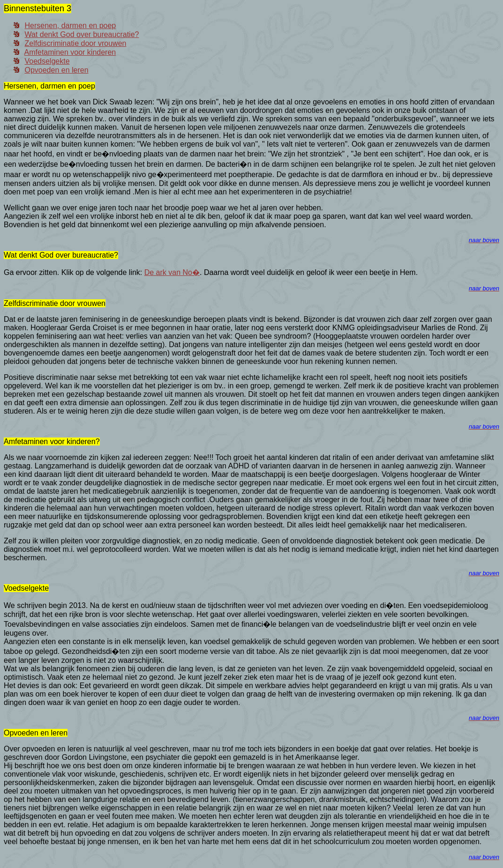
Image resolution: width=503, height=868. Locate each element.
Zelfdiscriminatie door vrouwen (75, 43)
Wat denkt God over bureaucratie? (82, 34)
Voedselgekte (47, 61)
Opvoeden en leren (56, 70)
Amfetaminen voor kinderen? (52, 441)
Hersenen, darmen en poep (70, 26)
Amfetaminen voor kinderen (70, 52)
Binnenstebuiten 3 (38, 8)
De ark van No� (172, 272)
